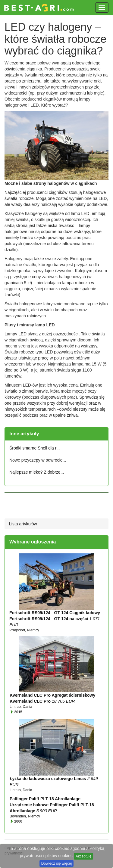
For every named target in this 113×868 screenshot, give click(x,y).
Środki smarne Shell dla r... (35, 448)
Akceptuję (84, 856)
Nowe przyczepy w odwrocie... (38, 460)
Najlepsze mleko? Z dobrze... (37, 472)
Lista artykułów (23, 524)
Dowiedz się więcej (56, 863)
